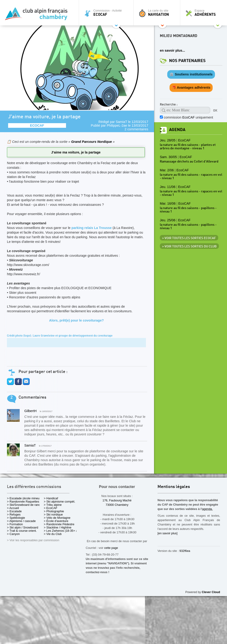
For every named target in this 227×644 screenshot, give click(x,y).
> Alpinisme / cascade (21, 521)
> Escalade (14, 511)
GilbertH (30, 411)
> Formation (15, 524)
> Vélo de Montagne (57, 518)
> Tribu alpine (53, 505)
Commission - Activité (107, 13)
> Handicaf (51, 498)
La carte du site (158, 13)
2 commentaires (136, 129)
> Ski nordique (53, 514)
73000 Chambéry (117, 505)
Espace (205, 13)
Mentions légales (174, 487)
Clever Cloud (211, 592)
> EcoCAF (51, 508)
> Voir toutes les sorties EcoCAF (189, 238)
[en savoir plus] (167, 533)
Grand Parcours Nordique (92, 142)
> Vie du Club (53, 534)
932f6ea (185, 551)
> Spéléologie (16, 518)
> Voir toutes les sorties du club (189, 247)
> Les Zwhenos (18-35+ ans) (63, 531)
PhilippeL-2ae (117, 125)
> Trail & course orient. (22, 531)
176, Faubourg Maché (117, 500)
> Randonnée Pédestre (59, 524)
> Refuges (14, 514)
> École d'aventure (56, 521)
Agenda (177, 130)
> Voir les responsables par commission (33, 540)
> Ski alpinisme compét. (60, 502)
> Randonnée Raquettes (23, 502)
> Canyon (13, 534)
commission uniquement (188, 117)
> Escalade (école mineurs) (25, 498)
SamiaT (121, 122)
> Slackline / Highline (58, 527)
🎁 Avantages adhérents (191, 88)
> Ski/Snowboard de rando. (25, 505)
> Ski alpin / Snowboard (23, 527)
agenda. (207, 509)
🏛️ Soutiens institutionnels (191, 74)
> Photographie (54, 511)
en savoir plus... (172, 50)
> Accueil (13, 508)
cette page (111, 548)
